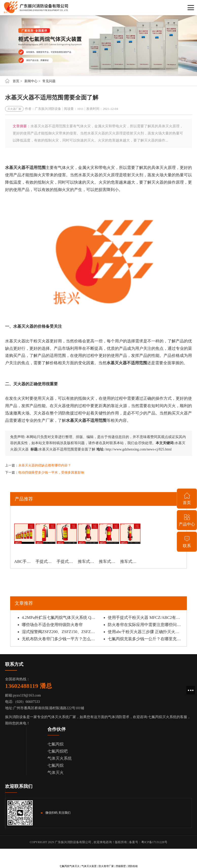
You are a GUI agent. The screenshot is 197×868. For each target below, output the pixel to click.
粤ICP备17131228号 (154, 842)
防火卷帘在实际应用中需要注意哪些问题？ (145, 625)
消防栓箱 (133, 866)
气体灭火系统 (60, 758)
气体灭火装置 (89, 866)
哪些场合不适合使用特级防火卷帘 (52, 625)
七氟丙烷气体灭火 (69, 866)
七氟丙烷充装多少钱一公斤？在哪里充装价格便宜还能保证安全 (145, 639)
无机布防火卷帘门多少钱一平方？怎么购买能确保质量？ (59, 639)
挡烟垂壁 (121, 866)
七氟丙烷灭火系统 (162, 717)
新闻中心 (31, 81)
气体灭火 (56, 772)
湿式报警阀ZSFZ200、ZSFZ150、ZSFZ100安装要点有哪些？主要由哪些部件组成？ (59, 632)
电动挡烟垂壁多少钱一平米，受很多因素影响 (51, 472)
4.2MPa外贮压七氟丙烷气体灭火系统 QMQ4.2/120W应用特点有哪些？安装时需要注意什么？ (59, 618)
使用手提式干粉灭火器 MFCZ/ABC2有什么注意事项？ (145, 618)
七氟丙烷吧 (58, 751)
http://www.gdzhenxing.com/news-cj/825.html (139, 449)
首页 (16, 81)
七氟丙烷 (56, 744)
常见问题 (49, 81)
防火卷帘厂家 (106, 866)
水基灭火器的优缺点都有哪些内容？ (45, 465)
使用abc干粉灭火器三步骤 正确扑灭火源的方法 (145, 632)
